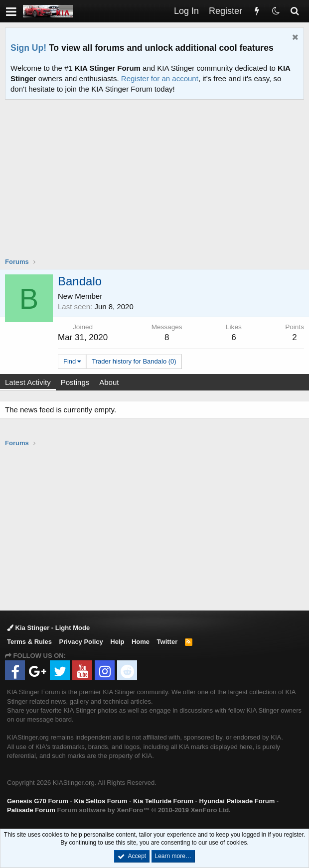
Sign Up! (28, 48)
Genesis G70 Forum (38, 801)
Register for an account (160, 78)
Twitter (167, 642)
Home (141, 642)
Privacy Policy (81, 642)
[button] (11, 11)
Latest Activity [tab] (28, 382)
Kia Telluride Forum (163, 801)
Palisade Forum (31, 810)
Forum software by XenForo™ (144, 810)
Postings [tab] (75, 382)
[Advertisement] (157, 185)
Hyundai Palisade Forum (237, 801)
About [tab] (109, 382)
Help (117, 642)
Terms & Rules (29, 642)
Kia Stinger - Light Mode (48, 628)
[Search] (295, 11)
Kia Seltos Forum (100, 801)
